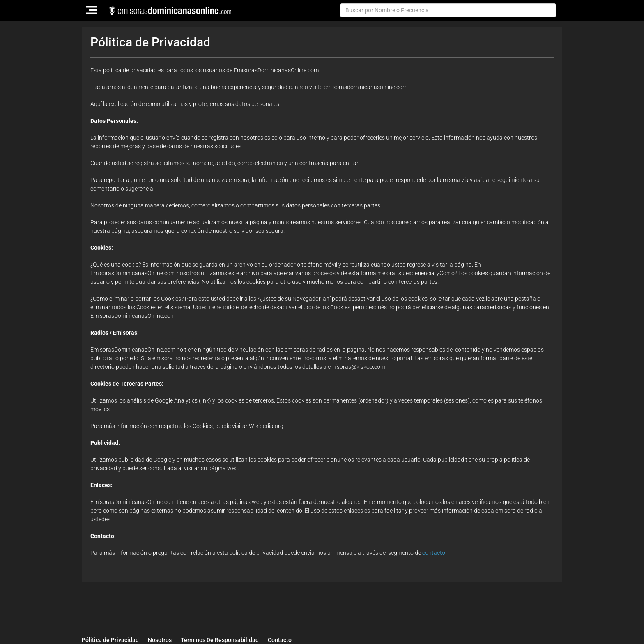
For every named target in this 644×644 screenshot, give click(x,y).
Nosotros (160, 640)
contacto (434, 553)
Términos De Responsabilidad (220, 640)
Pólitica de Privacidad (110, 640)
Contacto (280, 640)
